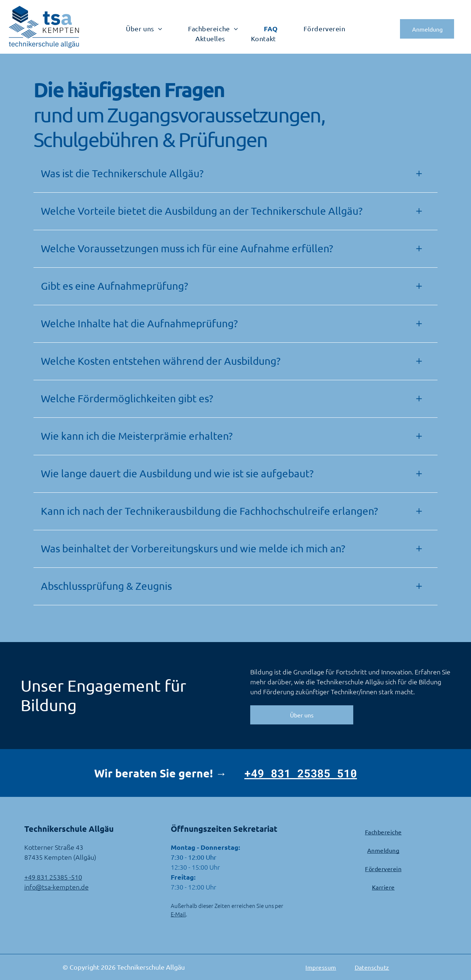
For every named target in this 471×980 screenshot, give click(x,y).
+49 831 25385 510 (301, 773)
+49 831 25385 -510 (53, 877)
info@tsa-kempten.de (56, 887)
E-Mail (178, 914)
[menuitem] (144, 28)
